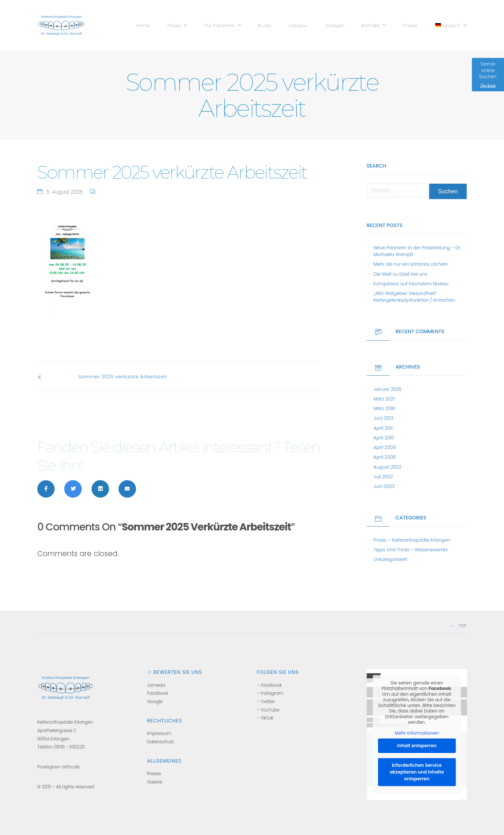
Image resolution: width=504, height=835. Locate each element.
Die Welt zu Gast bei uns (400, 274)
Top (459, 626)
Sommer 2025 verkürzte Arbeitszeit (123, 377)
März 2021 (384, 399)
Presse (410, 25)
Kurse (265, 25)
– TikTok (265, 718)
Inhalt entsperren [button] (417, 746)
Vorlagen (335, 25)
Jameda (156, 685)
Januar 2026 (387, 389)
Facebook (158, 693)
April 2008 (385, 457)
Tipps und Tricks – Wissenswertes (411, 550)
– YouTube (268, 710)
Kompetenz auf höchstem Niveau (411, 284)
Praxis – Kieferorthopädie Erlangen (412, 540)
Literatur (298, 25)
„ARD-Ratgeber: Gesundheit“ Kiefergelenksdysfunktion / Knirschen (414, 297)
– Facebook (269, 685)
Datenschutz (161, 742)
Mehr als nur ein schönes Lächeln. (411, 264)
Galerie (155, 782)
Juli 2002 (383, 477)
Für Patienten (220, 25)
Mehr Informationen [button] (417, 733)
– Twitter (266, 702)
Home (143, 25)
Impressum (159, 734)
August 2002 (387, 467)
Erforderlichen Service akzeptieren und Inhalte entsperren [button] (417, 772)
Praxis (174, 25)
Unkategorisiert (390, 559)
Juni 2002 (384, 486)
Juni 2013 (383, 418)
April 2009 (385, 447)
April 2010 (384, 438)
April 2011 (383, 428)
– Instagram (270, 693)
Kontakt (371, 25)
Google (155, 702)
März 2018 (384, 408)
